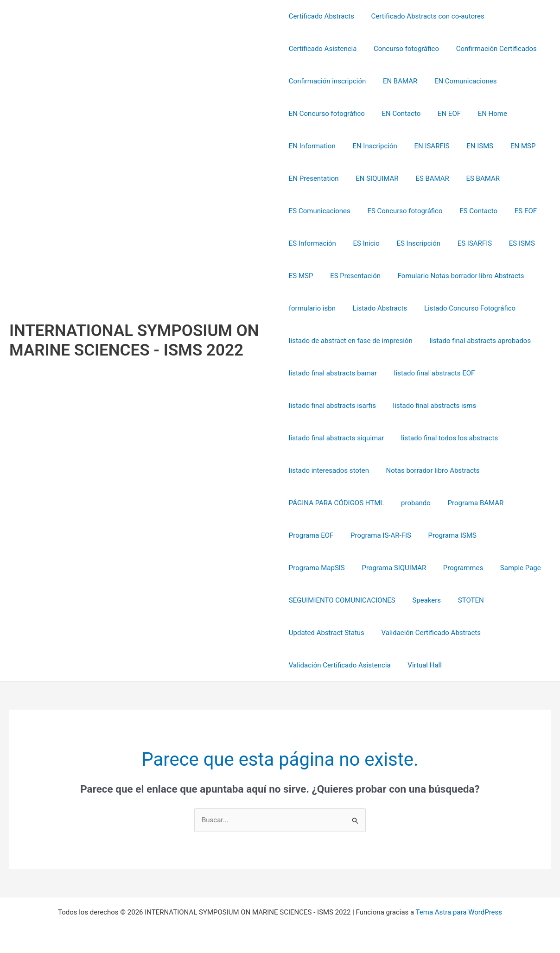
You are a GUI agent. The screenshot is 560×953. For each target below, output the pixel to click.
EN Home (483, 114)
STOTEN (465, 600)
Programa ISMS (446, 535)
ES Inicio (363, 243)
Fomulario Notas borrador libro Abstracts (455, 276)
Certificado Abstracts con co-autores (425, 16)
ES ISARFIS (465, 243)
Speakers (424, 600)
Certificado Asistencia (323, 49)
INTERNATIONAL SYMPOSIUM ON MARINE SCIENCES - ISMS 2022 (134, 340)
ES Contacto (472, 211)
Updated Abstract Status (327, 633)
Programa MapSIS (512, 535)
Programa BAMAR (469, 503)
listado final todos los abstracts (446, 438)
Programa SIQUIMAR (321, 568)
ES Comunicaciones (320, 211)
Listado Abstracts (377, 308)
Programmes (387, 568)
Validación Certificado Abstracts (428, 633)
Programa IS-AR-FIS (378, 535)
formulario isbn (312, 308)
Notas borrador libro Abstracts (430, 470)
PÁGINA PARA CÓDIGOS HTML (337, 503)
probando (413, 503)
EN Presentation (314, 178)
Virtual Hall (422, 665)
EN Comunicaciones (460, 81)
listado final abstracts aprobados (477, 341)
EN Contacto (398, 114)
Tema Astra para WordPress (459, 912)
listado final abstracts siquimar (337, 438)
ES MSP (301, 276)
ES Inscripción (412, 243)
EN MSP (510, 146)
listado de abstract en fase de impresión (351, 341)
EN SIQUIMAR (374, 178)
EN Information (312, 146)
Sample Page (441, 568)
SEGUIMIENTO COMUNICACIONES (342, 600)
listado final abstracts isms (432, 406)
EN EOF (443, 114)
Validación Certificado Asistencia (340, 665)
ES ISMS (509, 243)
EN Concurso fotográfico (327, 114)
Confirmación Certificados (490, 49)
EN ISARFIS (426, 146)
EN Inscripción (372, 146)
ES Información (312, 243)
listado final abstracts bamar (333, 373)
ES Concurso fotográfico (402, 211)
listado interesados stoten (329, 470)
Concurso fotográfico (403, 49)
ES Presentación (352, 276)
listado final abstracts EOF (431, 373)
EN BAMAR (397, 81)
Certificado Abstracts (321, 16)
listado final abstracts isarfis (332, 406)
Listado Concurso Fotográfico (464, 308)
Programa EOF (311, 535)
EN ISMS (471, 146)
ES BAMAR (426, 178)
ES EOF (516, 211)
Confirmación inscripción (327, 81)
